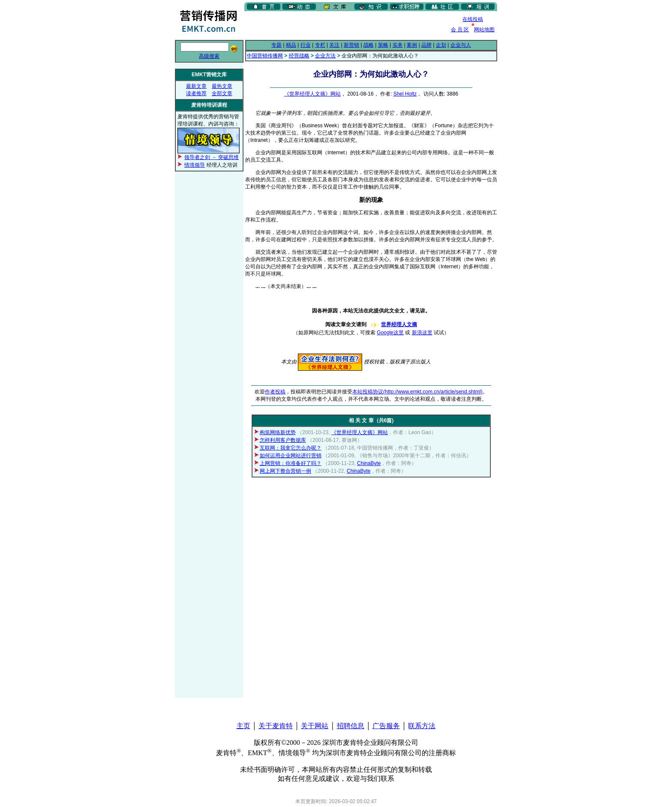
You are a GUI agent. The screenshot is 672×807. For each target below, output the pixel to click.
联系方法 (422, 726)
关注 (334, 45)
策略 (383, 45)
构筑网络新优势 (278, 432)
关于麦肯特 (276, 726)
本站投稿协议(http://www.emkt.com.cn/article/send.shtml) (417, 392)
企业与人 (461, 45)
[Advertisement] (345, 25)
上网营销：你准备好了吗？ (291, 463)
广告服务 (386, 726)
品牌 (426, 45)
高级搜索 (209, 56)
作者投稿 (275, 392)
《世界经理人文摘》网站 (312, 94)
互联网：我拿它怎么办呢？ (291, 448)
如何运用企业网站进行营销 (291, 456)
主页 (243, 726)
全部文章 (222, 93)
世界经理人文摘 (393, 324)
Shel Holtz (405, 94)
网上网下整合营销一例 (285, 471)
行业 (306, 45)
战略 (369, 45)
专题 (276, 45)
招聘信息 (351, 726)
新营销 (351, 45)
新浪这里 (422, 333)
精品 (291, 45)
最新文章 (196, 86)
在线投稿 (473, 19)
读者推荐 (196, 93)
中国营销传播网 (265, 56)
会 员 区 (460, 30)
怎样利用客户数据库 (283, 440)
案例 (412, 45)
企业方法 (325, 56)
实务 (398, 45)
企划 (441, 45)
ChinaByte (369, 463)
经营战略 (299, 56)
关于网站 (315, 726)
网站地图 (484, 30)
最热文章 (222, 86)
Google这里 (390, 333)
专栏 (320, 45)
